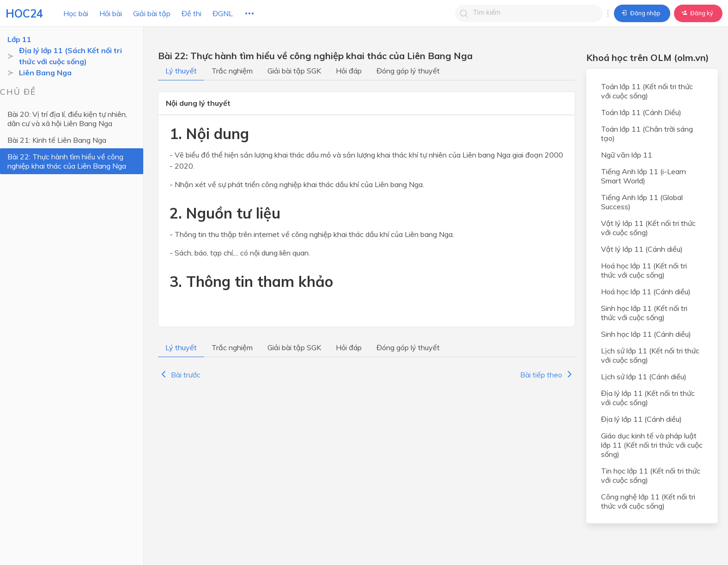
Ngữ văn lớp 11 (627, 155)
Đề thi (191, 13)
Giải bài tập (152, 13)
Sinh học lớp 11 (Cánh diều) (646, 334)
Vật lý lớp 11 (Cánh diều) (642, 249)
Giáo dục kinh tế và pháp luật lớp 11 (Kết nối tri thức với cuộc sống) (652, 445)
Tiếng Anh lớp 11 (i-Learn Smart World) (643, 176)
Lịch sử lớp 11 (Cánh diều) (644, 377)
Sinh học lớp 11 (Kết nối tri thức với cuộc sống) (644, 313)
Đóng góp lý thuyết (408, 71)
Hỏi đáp (349, 71)
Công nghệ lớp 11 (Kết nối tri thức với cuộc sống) (648, 501)
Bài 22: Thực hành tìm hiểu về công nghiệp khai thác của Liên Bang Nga (67, 161)
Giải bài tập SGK (294, 71)
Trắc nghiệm (232, 71)
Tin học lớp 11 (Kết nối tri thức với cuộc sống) (651, 475)
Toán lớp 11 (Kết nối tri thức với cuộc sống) (647, 91)
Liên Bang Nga (45, 73)
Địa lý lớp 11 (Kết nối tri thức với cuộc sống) (648, 398)
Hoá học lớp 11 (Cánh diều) (646, 292)
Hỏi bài (111, 13)
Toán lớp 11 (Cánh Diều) (641, 112)
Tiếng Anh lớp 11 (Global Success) (642, 202)
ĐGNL (223, 13)
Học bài (76, 13)
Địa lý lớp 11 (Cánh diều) (641, 419)
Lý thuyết (181, 71)
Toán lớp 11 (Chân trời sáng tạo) (647, 134)
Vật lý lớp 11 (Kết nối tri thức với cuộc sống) (648, 228)
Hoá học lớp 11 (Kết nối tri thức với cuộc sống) (644, 270)
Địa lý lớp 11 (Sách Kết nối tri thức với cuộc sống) (70, 56)
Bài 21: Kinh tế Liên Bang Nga (57, 140)
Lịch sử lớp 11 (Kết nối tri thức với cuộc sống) (650, 355)
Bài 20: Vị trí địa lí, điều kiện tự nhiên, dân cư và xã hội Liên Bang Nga (67, 119)
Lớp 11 (19, 39)
